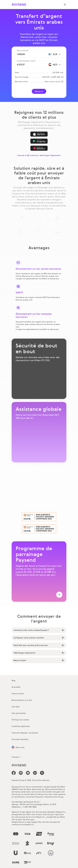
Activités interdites (20, 739)
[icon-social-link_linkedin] (35, 773)
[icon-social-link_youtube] (28, 773)
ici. (43, 789)
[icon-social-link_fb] (14, 773)
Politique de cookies (20, 720)
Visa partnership (19, 713)
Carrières (16, 707)
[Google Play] (39, 141)
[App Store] (39, 134)
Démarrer (39, 91)
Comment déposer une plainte (25, 733)
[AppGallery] (39, 148)
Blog (14, 680)
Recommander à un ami (22, 700)
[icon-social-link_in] (21, 773)
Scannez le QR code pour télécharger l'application (39, 155)
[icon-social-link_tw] (42, 773)
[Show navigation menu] (65, 5)
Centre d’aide (18, 693)
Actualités (16, 687)
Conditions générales (21, 726)
